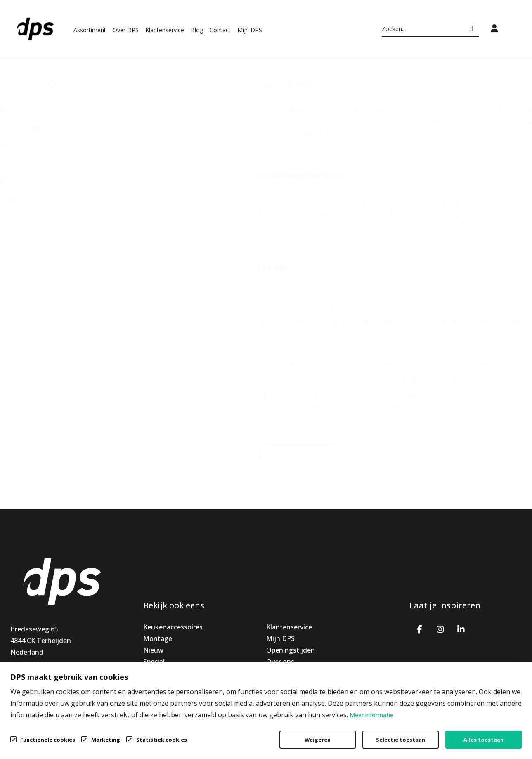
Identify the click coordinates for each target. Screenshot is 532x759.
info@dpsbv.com (36, 687)
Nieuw (153, 650)
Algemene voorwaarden (342, 746)
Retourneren (31, 163)
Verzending (29, 145)
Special (154, 662)
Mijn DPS (250, 30)
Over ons (280, 662)
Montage (158, 638)
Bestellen (26, 109)
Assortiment (90, 30)
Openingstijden (291, 650)
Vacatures (282, 673)
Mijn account (31, 200)
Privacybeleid (420, 746)
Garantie (25, 182)
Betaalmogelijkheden (45, 127)
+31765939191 (33, 675)
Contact (220, 30)
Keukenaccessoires (173, 627)
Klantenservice (165, 30)
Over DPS (126, 30)
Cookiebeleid (481, 746)
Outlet (154, 673)
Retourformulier (231, 456)
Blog (197, 30)
